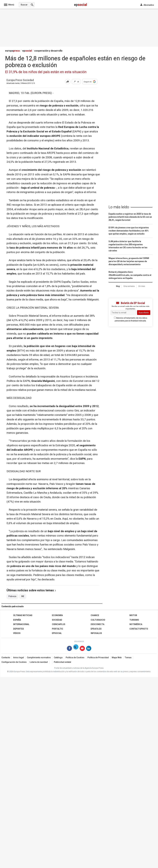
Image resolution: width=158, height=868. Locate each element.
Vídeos (17, 633)
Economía (57, 615)
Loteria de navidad (39, 662)
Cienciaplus (59, 624)
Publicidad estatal (62, 662)
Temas (128, 658)
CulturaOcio (98, 620)
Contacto (6, 658)
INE (23, 596)
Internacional (21, 624)
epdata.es (96, 629)
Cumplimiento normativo (39, 658)
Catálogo (58, 658)
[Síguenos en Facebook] (69, 649)
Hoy (118, 286)
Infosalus (96, 633)
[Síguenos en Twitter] (76, 649)
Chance (95, 615)
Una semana (129, 286)
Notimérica (136, 624)
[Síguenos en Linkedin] (89, 649)
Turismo (134, 620)
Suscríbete (144, 313)
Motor (133, 615)
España (17, 620)
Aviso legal (19, 658)
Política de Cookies (75, 658)
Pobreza (12, 596)
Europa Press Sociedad (20, 80)
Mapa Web (117, 658)
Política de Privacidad (98, 658)
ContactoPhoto (139, 629)
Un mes (142, 286)
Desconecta (98, 624)
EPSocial (57, 633)
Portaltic (58, 629)
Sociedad (57, 620)
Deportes (19, 629)
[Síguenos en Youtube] (82, 649)
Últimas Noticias (23, 615)
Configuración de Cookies (14, 662)
